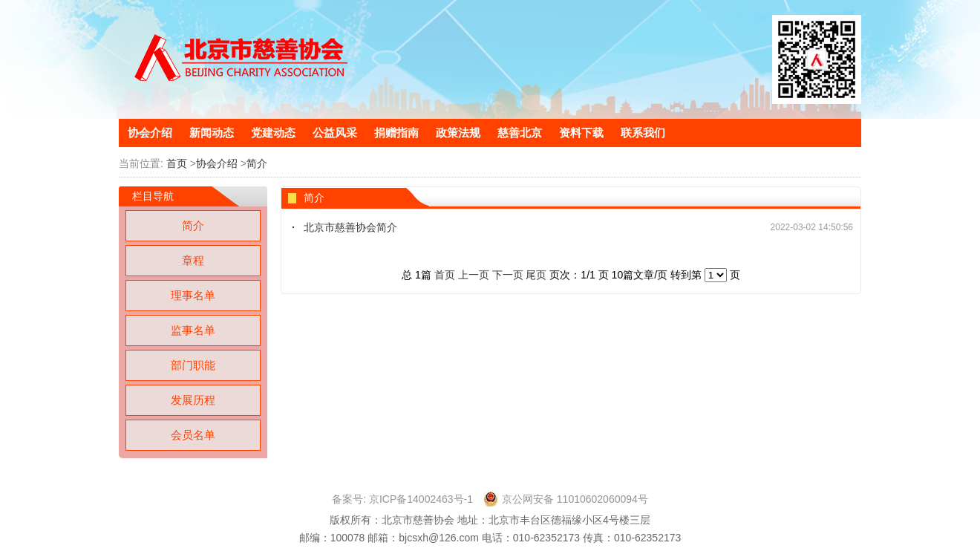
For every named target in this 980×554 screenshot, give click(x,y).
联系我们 (643, 133)
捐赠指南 (396, 133)
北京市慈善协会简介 (350, 227)
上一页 (474, 275)
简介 (257, 163)
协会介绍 (150, 133)
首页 (177, 163)
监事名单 (193, 330)
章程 (193, 260)
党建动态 (273, 133)
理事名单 (193, 295)
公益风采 (335, 133)
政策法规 (458, 133)
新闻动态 (212, 133)
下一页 (508, 275)
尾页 (536, 275)
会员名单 (193, 435)
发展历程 (193, 400)
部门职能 (193, 365)
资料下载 (581, 133)
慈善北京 (520, 133)
